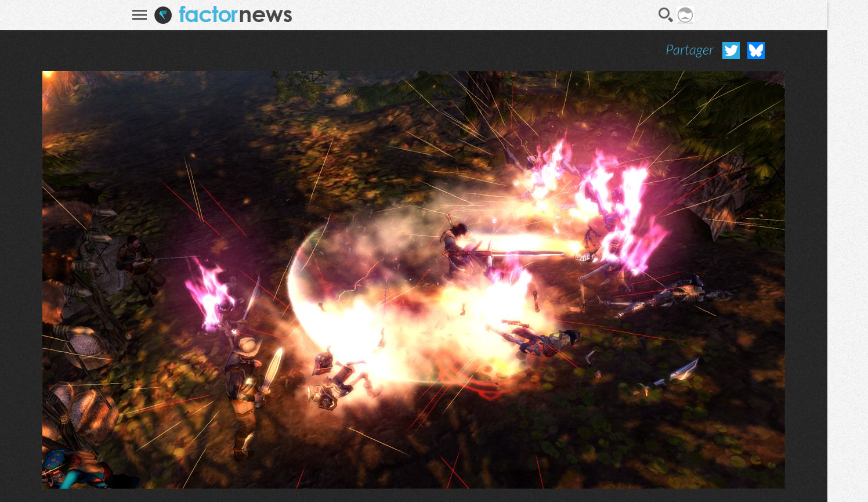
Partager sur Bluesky (756, 50)
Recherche (666, 15)
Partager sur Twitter (731, 50)
